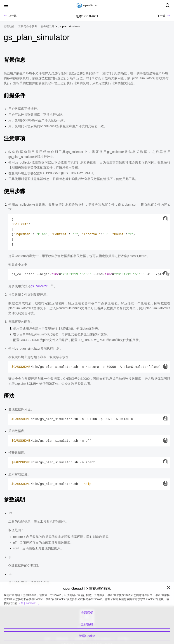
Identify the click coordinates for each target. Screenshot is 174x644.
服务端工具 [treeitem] (47, 26)
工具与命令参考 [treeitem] (28, 26)
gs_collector (39, 286)
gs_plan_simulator (69, 26)
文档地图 (9, 26)
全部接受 (87, 612)
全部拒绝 (87, 624)
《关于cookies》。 (29, 603)
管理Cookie (87, 636)
